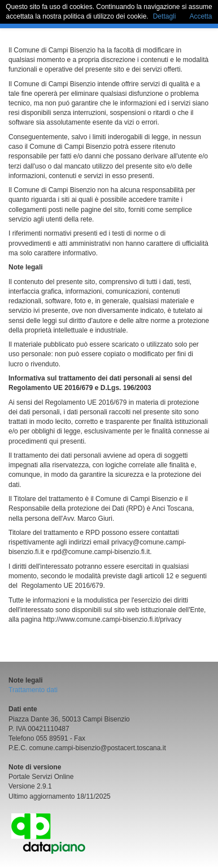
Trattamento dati (33, 690)
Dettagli (165, 16)
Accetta (200, 16)
